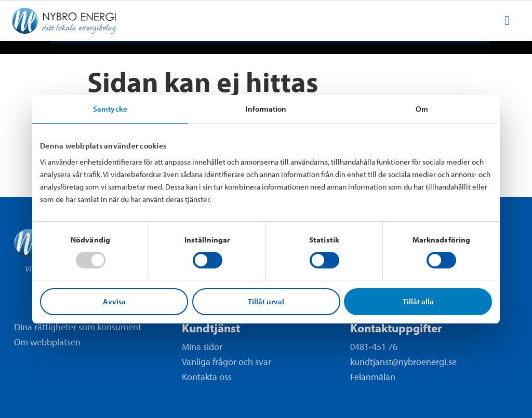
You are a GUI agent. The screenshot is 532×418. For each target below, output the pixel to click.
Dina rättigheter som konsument (78, 327)
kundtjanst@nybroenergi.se (403, 362)
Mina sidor (202, 347)
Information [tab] (266, 109)
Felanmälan (373, 377)
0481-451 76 (374, 347)
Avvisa (114, 301)
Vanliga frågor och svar (227, 362)
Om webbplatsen (47, 342)
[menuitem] (507, 21)
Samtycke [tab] (110, 109)
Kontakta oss (207, 377)
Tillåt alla (418, 301)
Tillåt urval (266, 301)
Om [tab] (422, 109)
